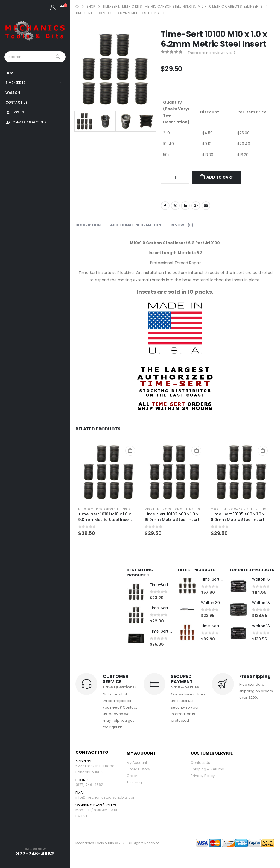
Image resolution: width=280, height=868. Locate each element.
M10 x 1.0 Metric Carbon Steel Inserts (106, 509)
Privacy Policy (203, 776)
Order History (138, 770)
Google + (196, 206)
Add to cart (220, 177)
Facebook (165, 206)
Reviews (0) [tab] (182, 225)
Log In (15, 112)
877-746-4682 (35, 854)
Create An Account (27, 122)
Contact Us (17, 102)
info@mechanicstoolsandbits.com (106, 799)
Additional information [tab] (136, 225)
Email (206, 206)
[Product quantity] (175, 177)
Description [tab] (88, 225)
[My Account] (53, 8)
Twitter (175, 206)
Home (10, 73)
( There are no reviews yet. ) (210, 53)
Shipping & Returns (207, 770)
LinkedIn (185, 206)
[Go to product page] (109, 472)
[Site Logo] (35, 31)
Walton (13, 93)
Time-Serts (15, 83)
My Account (137, 763)
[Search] (59, 57)
